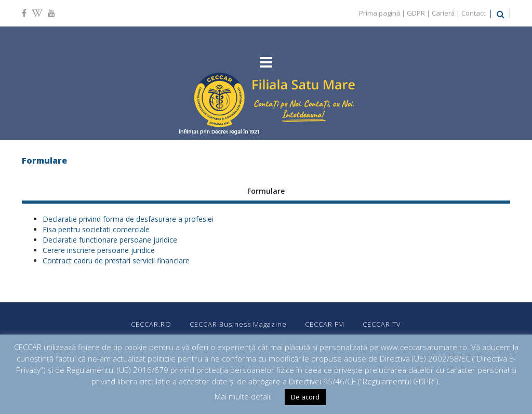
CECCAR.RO (151, 324)
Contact (473, 13)
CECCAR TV (382, 324)
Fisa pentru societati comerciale (96, 229)
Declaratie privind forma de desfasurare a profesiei (128, 219)
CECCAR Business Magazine (238, 324)
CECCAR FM (325, 324)
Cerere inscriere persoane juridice (99, 250)
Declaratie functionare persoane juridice (110, 240)
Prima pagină (380, 13)
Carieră (443, 13)
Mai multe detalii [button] (243, 396)
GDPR (416, 13)
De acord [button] (305, 397)
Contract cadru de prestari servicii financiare (116, 261)
